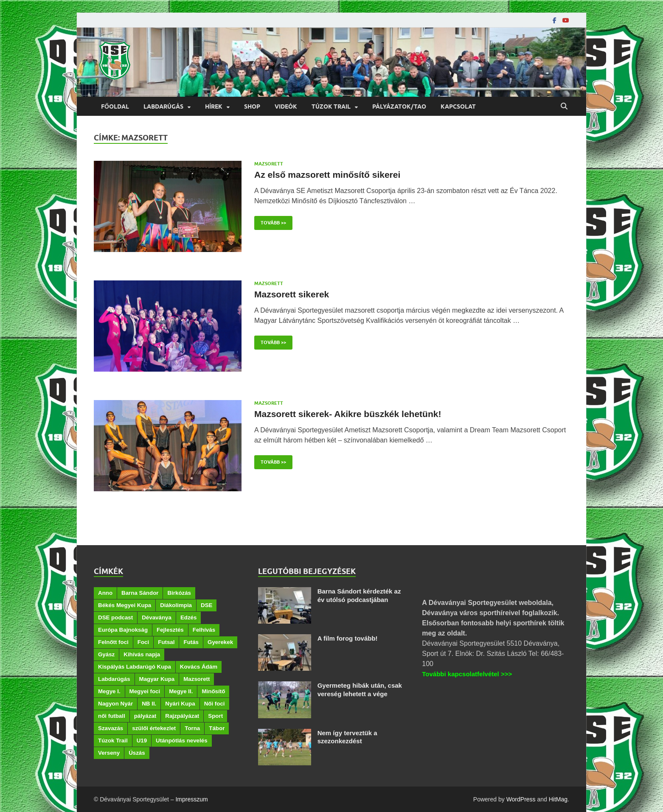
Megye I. (109, 691)
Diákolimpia (176, 605)
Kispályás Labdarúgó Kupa (135, 667)
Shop (252, 106)
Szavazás (111, 728)
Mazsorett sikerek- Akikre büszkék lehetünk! (348, 414)
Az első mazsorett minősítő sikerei (327, 175)
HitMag (558, 799)
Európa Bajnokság (123, 630)
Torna (192, 728)
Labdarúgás (163, 106)
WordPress (521, 799)
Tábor (217, 728)
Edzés (189, 617)
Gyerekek (220, 642)
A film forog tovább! (348, 638)
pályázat (145, 716)
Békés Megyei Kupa (125, 605)
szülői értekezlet (154, 728)
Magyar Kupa (157, 679)
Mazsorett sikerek (292, 294)
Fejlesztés (170, 630)
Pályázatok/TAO (399, 106)
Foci (143, 642)
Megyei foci (145, 691)
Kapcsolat (458, 106)
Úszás (137, 753)
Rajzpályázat (182, 716)
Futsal (166, 642)
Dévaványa (157, 617)
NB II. (149, 704)
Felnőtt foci (113, 642)
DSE (206, 605)
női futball (112, 716)
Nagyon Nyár (115, 704)
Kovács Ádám (199, 667)
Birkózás (179, 593)
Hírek (214, 106)
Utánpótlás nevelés (181, 741)
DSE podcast (115, 617)
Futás (191, 642)
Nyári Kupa (180, 704)
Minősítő (213, 691)
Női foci (215, 704)
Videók (286, 106)
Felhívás (204, 630)
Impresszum (191, 799)
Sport (215, 716)
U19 (142, 741)
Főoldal (115, 106)
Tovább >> (270, 221)
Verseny (109, 753)
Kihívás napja (142, 654)
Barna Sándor (140, 593)
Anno (105, 593)
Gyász (106, 654)
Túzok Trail (331, 106)
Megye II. (181, 691)
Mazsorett (269, 164)
